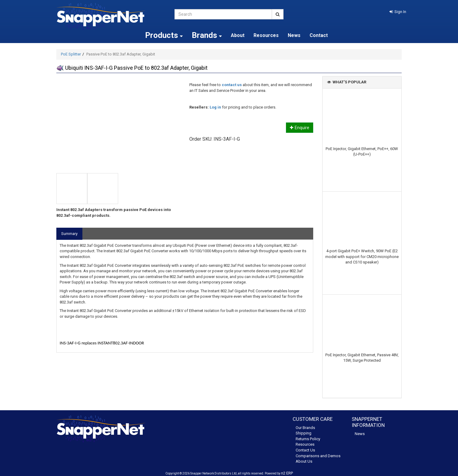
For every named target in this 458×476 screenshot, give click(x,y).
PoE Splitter (71, 54)
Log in (215, 107)
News (294, 35)
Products (164, 35)
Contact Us (305, 450)
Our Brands (305, 428)
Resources (266, 35)
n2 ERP (287, 473)
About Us (304, 461)
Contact (319, 35)
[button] (398, 12)
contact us (232, 85)
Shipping (304, 433)
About (238, 35)
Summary (69, 234)
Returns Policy (308, 439)
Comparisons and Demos (318, 456)
